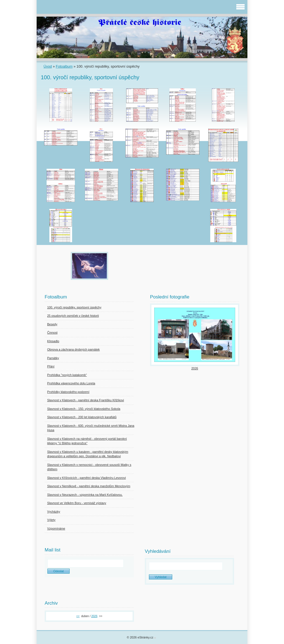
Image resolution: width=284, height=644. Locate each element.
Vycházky (54, 512)
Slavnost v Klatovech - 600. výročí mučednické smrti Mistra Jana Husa (91, 428)
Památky (53, 358)
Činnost (52, 333)
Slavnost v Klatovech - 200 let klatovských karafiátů (82, 417)
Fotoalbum (64, 66)
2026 (195, 368)
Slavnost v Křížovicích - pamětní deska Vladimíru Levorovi (87, 478)
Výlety (51, 520)
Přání (51, 366)
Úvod (48, 66)
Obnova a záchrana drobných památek (73, 349)
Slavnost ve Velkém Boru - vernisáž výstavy (77, 503)
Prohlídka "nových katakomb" (67, 375)
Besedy (52, 324)
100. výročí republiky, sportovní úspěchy (74, 307)
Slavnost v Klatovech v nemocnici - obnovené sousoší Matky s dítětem (89, 467)
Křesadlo (53, 341)
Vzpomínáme (56, 528)
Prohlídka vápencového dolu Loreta (71, 383)
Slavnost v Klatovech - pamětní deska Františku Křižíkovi (86, 400)
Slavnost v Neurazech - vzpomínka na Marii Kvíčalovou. (85, 495)
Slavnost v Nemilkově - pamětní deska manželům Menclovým (89, 486)
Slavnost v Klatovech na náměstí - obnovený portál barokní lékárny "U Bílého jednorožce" (87, 441)
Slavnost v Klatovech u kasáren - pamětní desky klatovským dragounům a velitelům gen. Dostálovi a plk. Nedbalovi (88, 454)
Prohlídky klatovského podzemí (68, 392)
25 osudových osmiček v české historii (73, 316)
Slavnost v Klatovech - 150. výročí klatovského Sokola (84, 409)
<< (78, 616)
